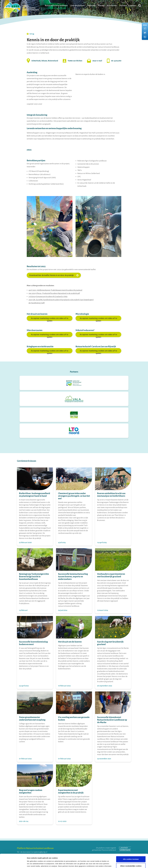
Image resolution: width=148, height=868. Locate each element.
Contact (132, 6)
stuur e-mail (97, 61)
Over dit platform (77, 6)
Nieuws (101, 6)
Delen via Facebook (145, 29)
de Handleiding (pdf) (37, 303)
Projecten (91, 6)
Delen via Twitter (145, 33)
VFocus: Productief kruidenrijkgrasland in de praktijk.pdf (58, 293)
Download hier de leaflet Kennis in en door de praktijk (54, 275)
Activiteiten (112, 6)
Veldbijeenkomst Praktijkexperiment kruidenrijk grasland (60, 290)
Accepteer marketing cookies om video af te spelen (50, 319)
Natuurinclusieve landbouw (56, 6)
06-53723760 (116, 61)
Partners (123, 6)
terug (30, 34)
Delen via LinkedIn (145, 37)
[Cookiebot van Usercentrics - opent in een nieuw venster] (13, 864)
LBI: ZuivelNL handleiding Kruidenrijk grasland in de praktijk (56, 300)
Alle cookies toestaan (131, 846)
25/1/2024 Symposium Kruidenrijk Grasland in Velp (48, 297)
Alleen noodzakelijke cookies (131, 853)
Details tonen (111, 864)
